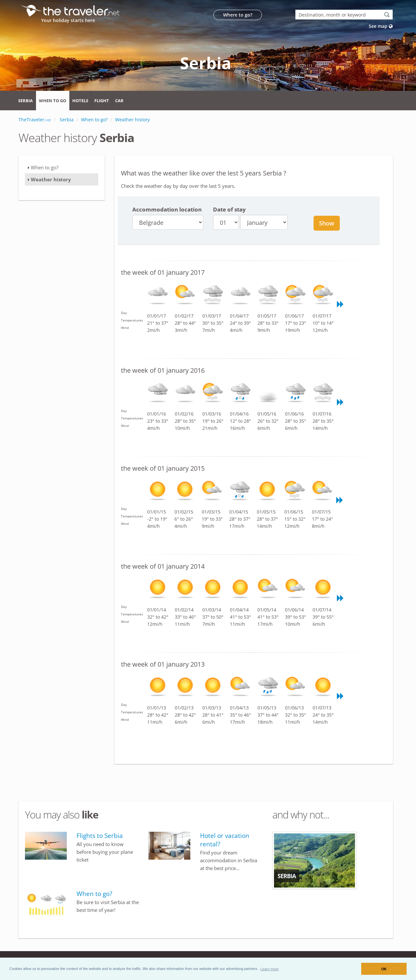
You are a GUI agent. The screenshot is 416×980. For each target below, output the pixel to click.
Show (327, 223)
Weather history (51, 179)
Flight (102, 101)
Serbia (25, 101)
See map (381, 26)
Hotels (80, 101)
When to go (53, 101)
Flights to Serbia (100, 836)
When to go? (45, 167)
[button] (270, 969)
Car (119, 101)
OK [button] (384, 969)
